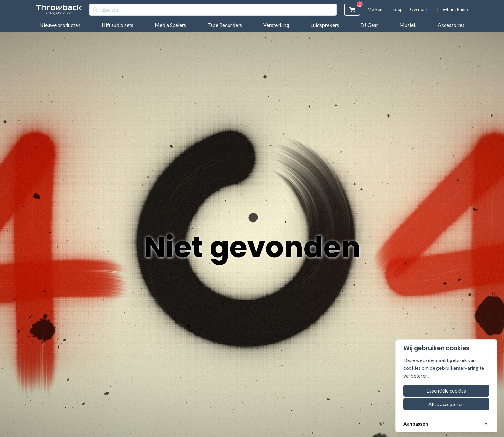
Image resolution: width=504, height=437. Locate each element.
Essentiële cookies (446, 391)
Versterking (276, 25)
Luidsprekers (325, 25)
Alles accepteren (446, 404)
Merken (375, 9)
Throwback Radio (451, 9)
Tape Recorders (225, 25)
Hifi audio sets (117, 25)
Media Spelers (170, 25)
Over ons (419, 9)
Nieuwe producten (60, 25)
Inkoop (396, 9)
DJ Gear (369, 25)
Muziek (408, 25)
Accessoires (451, 25)
